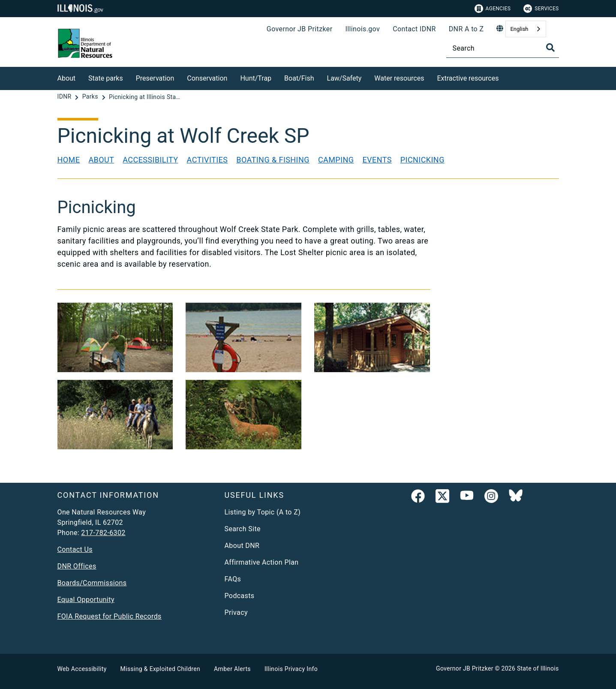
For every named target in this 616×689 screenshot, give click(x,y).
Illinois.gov (362, 29)
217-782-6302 (103, 533)
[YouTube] (467, 498)
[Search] (503, 48)
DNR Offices (77, 566)
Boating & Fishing (273, 160)
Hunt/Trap (256, 78)
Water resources (399, 78)
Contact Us (75, 549)
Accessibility (150, 160)
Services (541, 9)
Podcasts (240, 596)
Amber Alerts (232, 669)
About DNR (242, 546)
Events (377, 160)
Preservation (155, 78)
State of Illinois (538, 668)
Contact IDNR (414, 29)
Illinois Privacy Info (291, 669)
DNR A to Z (466, 29)
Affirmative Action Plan (262, 562)
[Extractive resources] (505, 77)
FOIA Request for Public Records (110, 616)
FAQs (233, 579)
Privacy (236, 612)
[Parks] (91, 97)
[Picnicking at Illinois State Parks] (145, 97)
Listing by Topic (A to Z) (263, 512)
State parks (106, 78)
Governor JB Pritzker (300, 29)
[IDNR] (65, 97)
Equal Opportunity (86, 600)
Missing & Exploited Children (160, 669)
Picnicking (422, 160)
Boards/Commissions (92, 583)
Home (69, 160)
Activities (207, 160)
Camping (336, 160)
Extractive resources (468, 78)
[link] (418, 498)
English (519, 29)
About (67, 78)
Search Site (243, 529)
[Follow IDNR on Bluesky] (516, 498)
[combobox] (526, 29)
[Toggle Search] (550, 48)
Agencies (493, 9)
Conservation (207, 78)
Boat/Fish (299, 78)
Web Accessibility (82, 669)
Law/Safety (344, 78)
